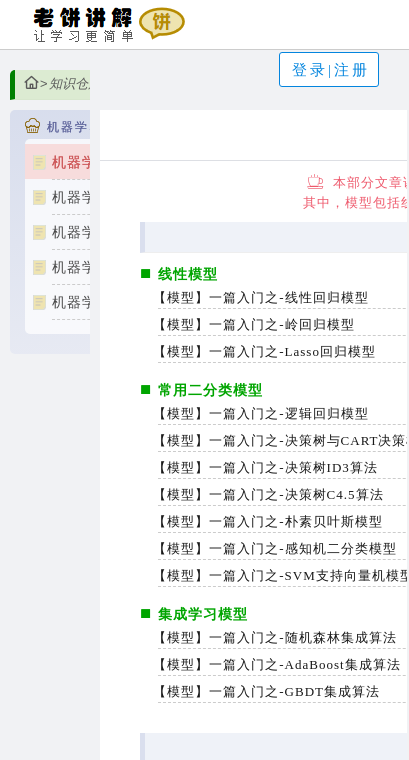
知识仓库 (75, 83)
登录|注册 (331, 70)
